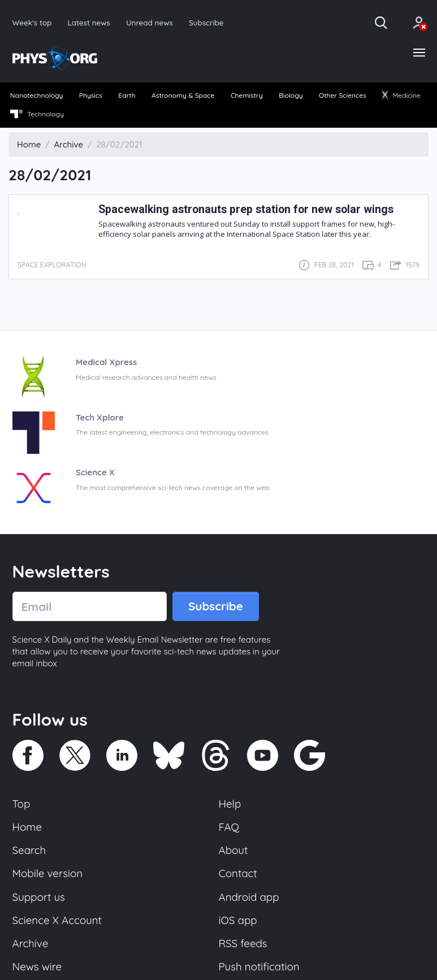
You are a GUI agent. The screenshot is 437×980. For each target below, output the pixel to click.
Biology (291, 95)
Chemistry (247, 95)
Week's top (32, 22)
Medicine (401, 95)
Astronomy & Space (183, 95)
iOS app (238, 920)
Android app (249, 897)
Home (27, 827)
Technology (37, 114)
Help (230, 804)
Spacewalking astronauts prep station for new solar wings (246, 209)
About (233, 850)
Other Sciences (343, 95)
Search (29, 850)
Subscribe (206, 22)
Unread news (150, 22)
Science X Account (57, 920)
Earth (127, 95)
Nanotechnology (37, 95)
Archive (31, 943)
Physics (91, 95)
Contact (238, 873)
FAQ (229, 827)
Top (21, 804)
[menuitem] (36, 96)
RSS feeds (243, 943)
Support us (39, 897)
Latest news (88, 22)
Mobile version (48, 873)
